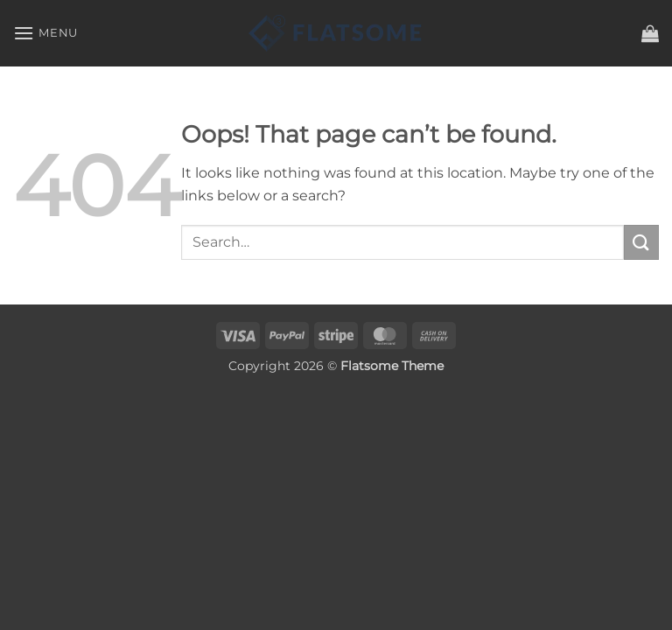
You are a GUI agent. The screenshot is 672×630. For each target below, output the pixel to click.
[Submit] (641, 242)
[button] (45, 33)
